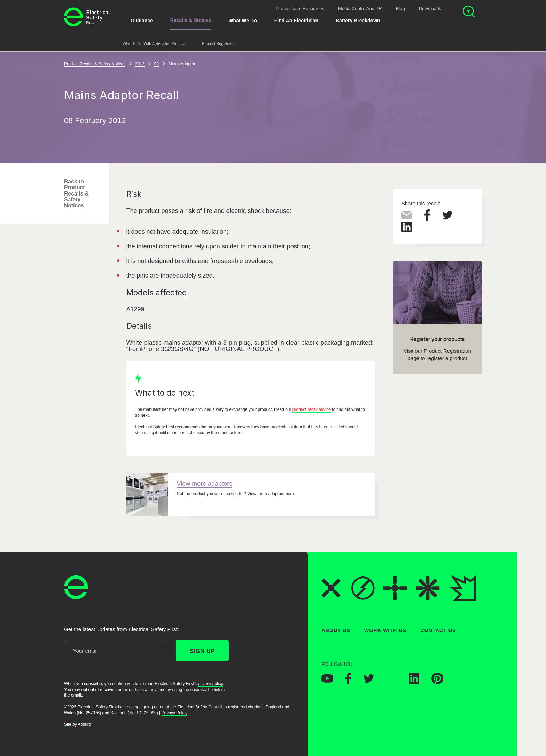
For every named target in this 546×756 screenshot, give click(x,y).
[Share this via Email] (407, 217)
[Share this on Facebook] (427, 218)
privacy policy (210, 684)
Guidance (142, 21)
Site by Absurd (77, 725)
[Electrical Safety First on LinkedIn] (414, 682)
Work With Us (385, 630)
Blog (400, 9)
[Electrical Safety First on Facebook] (348, 682)
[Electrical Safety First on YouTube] (327, 681)
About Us (336, 630)
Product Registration (219, 43)
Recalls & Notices (191, 20)
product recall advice (312, 409)
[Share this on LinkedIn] (407, 230)
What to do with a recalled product (154, 43)
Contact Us (438, 630)
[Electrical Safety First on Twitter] (369, 681)
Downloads (430, 9)
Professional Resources (300, 9)
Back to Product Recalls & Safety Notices (76, 193)
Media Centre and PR (360, 9)
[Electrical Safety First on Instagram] (391, 682)
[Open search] (469, 12)
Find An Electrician (296, 21)
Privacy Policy (175, 713)
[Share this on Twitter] (447, 217)
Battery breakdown (358, 21)
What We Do (243, 21)
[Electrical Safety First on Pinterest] (437, 683)
